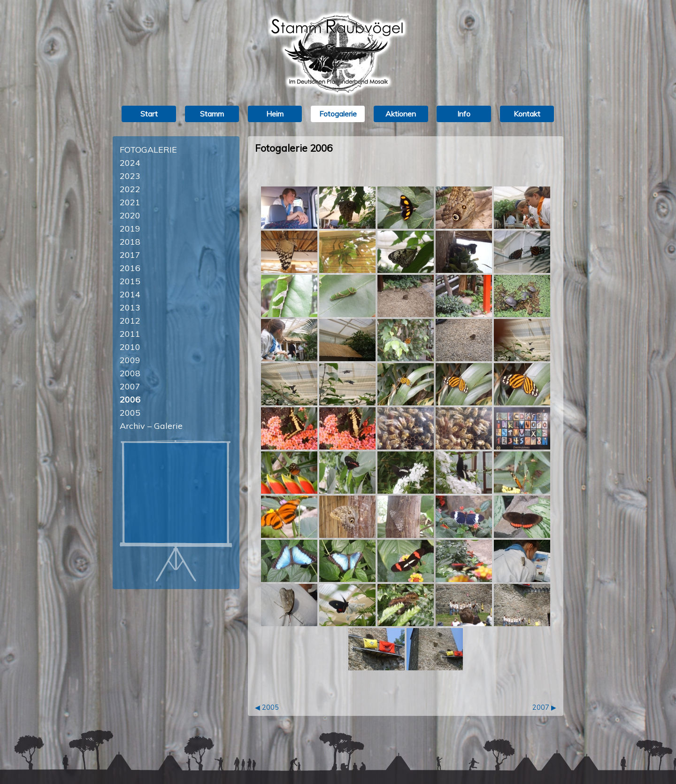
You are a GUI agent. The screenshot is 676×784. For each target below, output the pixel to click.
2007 (130, 386)
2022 (130, 189)
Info (464, 114)
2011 (130, 334)
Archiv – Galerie (151, 426)
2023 (130, 176)
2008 (130, 373)
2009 (130, 360)
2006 (130, 400)
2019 (130, 229)
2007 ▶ (544, 707)
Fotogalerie (338, 114)
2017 (130, 255)
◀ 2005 (267, 707)
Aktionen (401, 114)
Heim (275, 114)
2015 (130, 281)
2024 (130, 163)
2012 (130, 321)
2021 (130, 202)
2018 (130, 242)
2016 (130, 268)
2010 (130, 347)
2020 (130, 215)
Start (149, 114)
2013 (130, 307)
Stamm (212, 114)
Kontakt (527, 114)
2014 (130, 294)
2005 (130, 413)
